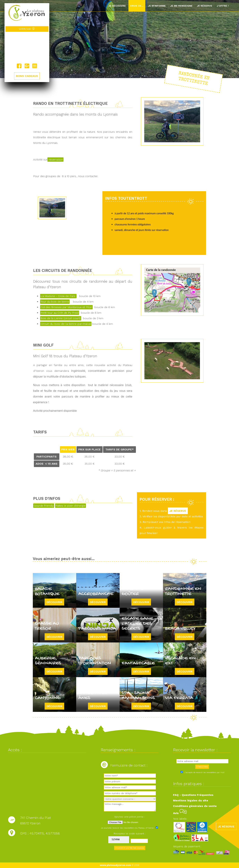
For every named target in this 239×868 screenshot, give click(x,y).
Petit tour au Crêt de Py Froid (60, 313)
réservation (55, 160)
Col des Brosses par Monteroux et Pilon (66, 307)
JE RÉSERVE (178, 511)
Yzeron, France (27, 48)
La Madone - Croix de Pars (58, 296)
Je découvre (117, 6)
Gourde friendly (44, 506)
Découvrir (54, 602)
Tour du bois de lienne (55, 302)
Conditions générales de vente (195, 806)
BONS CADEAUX (27, 76)
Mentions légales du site (191, 800)
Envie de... (137, 6)
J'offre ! (223, 6)
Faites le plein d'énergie (70, 506)
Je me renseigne (181, 6)
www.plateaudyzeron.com (115, 865)
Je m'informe (157, 6)
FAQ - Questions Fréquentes (193, 795)
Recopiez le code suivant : (130, 833)
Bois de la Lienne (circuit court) (61, 318)
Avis (180, 813)
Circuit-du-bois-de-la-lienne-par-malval (66, 324)
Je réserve (205, 6)
